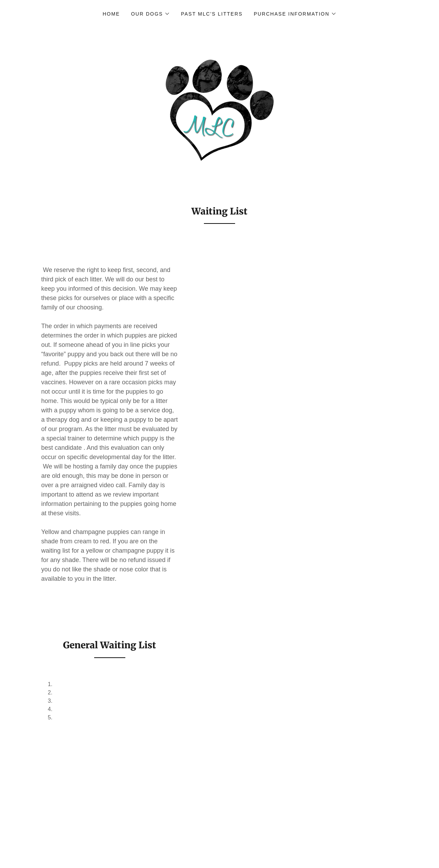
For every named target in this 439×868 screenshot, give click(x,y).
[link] (219, 110)
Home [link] (111, 14)
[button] (150, 14)
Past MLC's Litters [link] (212, 14)
